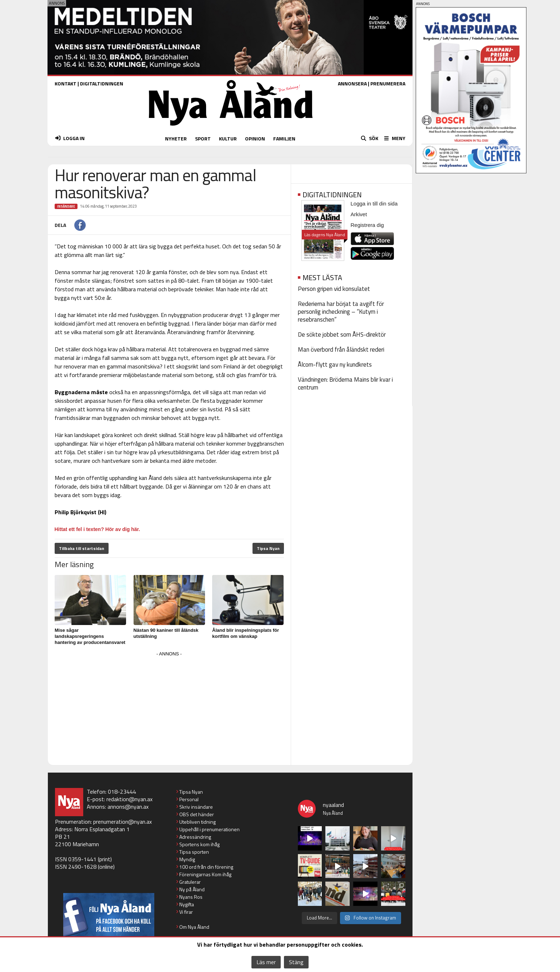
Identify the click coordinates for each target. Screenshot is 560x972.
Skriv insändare (196, 807)
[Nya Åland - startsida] (231, 127)
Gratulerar (190, 882)
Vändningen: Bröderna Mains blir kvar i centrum (345, 383)
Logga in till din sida (374, 204)
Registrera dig (367, 225)
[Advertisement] (169, 709)
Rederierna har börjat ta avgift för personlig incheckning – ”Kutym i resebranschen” (341, 312)
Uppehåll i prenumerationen (209, 829)
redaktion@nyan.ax (129, 799)
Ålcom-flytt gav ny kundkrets (335, 364)
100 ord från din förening (206, 867)
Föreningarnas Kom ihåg (205, 874)
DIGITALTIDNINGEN (102, 83)
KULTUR (228, 138)
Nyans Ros (191, 897)
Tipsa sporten (194, 852)
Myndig (187, 859)
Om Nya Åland (194, 927)
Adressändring (195, 837)
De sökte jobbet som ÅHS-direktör (342, 334)
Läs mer (266, 962)
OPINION (255, 138)
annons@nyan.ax (128, 807)
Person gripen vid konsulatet (334, 289)
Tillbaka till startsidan (82, 548)
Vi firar (186, 912)
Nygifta (187, 904)
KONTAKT (66, 83)
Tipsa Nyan (268, 548)
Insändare (66, 206)
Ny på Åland (192, 889)
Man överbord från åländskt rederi (341, 349)
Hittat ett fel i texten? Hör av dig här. (97, 529)
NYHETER (176, 138)
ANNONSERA (352, 83)
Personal (189, 799)
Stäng (296, 962)
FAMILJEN (284, 138)
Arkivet (359, 214)
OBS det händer (197, 814)
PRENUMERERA (388, 83)
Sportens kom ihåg (199, 844)
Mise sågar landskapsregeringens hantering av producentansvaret (90, 636)
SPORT (203, 138)
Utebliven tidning (197, 822)
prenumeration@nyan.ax (122, 822)
